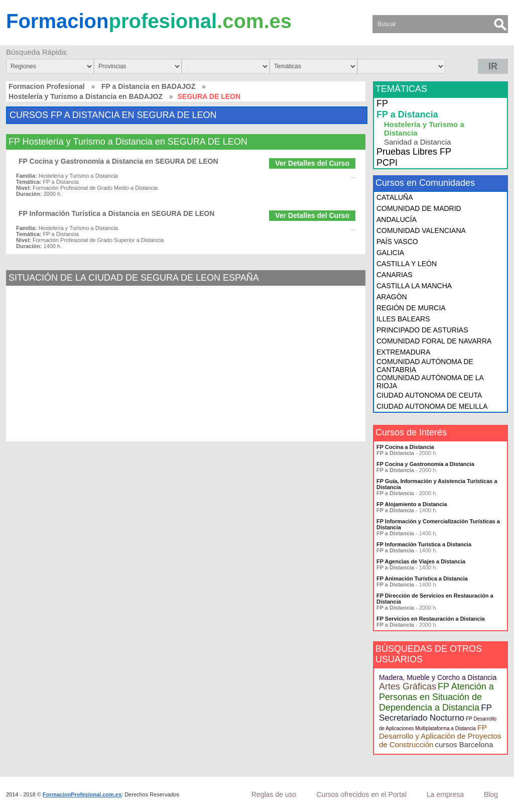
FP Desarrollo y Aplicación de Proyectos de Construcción (440, 736)
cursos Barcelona (464, 744)
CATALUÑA (395, 197)
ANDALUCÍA (397, 219)
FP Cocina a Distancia (405, 447)
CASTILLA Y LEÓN (407, 264)
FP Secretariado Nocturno (435, 713)
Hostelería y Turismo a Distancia (424, 129)
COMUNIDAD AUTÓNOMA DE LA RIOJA (430, 382)
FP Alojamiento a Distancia (412, 504)
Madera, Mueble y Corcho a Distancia (438, 677)
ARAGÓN (392, 297)
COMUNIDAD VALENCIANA (421, 230)
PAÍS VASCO (397, 242)
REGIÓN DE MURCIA (411, 308)
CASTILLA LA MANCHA (414, 286)
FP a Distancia (407, 114)
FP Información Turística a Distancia (424, 544)
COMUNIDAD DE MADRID (419, 208)
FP (382, 103)
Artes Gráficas (408, 686)
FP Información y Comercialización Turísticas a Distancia (438, 524)
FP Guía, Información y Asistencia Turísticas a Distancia (437, 484)
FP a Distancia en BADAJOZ (148, 86)
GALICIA (390, 253)
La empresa (445, 794)
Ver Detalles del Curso (312, 163)
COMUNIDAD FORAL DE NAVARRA (434, 341)
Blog (491, 794)
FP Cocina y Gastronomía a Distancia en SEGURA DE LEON (118, 161)
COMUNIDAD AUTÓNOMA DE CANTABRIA (425, 366)
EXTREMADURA (403, 352)
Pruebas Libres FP (414, 152)
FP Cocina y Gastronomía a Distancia (425, 464)
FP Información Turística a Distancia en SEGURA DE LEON (116, 213)
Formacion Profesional (47, 86)
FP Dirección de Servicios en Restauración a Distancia (435, 599)
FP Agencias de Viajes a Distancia (421, 561)
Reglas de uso (274, 794)
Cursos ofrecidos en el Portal (361, 794)
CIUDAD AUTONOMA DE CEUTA (429, 395)
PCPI (387, 163)
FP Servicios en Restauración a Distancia (431, 619)
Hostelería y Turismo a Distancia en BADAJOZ (86, 96)
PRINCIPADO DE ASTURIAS (422, 330)
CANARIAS (395, 275)
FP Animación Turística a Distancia (422, 578)
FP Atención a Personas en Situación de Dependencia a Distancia (436, 697)
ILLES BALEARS (403, 319)
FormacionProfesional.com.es (82, 794)
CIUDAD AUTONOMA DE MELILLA (432, 406)
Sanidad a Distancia (417, 142)
